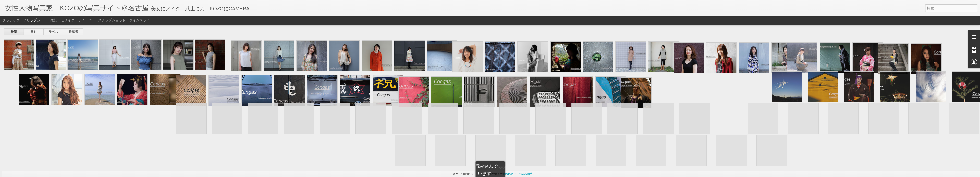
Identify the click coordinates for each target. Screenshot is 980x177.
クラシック (11, 20)
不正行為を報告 (523, 174)
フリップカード (35, 20)
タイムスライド (141, 20)
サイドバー (86, 20)
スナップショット (112, 20)
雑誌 (54, 20)
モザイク (68, 20)
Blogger (508, 174)
